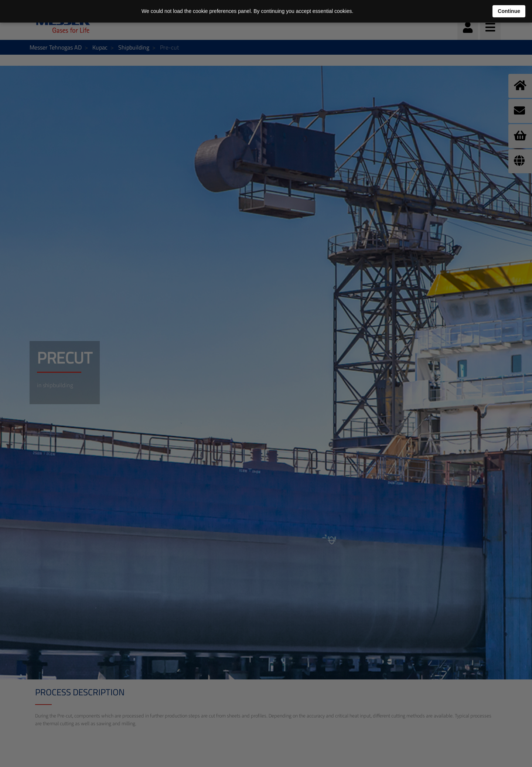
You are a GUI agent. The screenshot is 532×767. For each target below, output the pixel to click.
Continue (509, 11)
